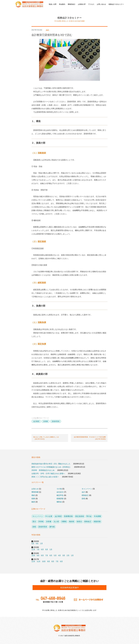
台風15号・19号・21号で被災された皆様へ (48, 474)
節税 (83, 499)
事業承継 (35, 492)
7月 (38, 549)
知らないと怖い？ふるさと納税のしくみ (50, 438)
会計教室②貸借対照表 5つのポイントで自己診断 (89, 438)
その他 (59, 489)
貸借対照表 (56, 421)
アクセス (91, 4)
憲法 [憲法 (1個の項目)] (34, 522)
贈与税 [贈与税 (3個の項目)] (52, 527)
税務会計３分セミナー (116, 4)
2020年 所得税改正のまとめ (43, 470)
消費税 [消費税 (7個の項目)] (64, 522)
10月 (33, 555)
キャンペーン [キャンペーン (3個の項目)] (38, 516)
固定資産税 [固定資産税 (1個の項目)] (80, 516)
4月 (37, 544)
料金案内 (62, 4)
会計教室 (36, 421)
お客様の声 (82, 4)
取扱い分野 (53, 4)
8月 (42, 555)
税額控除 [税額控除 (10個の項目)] (97, 522)
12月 (33, 561)
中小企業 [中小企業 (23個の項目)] (49, 516)
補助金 (59, 502)
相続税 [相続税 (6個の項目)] (72, 522)
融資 (33, 502)
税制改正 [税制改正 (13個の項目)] (88, 522)
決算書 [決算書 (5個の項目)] (49, 522)
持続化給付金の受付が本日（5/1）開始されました (51, 464)
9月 (38, 555)
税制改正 (85, 495)
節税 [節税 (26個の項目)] (34, 527)
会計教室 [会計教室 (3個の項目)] (58, 516)
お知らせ (35, 489)
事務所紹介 (72, 4)
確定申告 (60, 495)
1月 (41, 544)
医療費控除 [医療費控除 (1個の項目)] (68, 516)
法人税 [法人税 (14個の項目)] (56, 522)
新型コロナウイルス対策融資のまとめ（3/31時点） (51, 467)
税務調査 (60, 499)
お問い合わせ (101, 4)
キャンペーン (87, 489)
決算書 (46, 421)
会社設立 (60, 492)
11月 (33, 549)
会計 (47, 30)
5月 (33, 544)
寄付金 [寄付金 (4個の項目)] (89, 516)
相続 (33, 495)
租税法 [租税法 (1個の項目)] (79, 522)
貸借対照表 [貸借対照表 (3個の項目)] (43, 527)
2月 (68, 555)
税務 (33, 499)
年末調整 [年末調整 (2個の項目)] (98, 516)
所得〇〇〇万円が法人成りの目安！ (45, 477)
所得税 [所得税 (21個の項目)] (41, 522)
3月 (64, 555)
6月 (42, 549)
